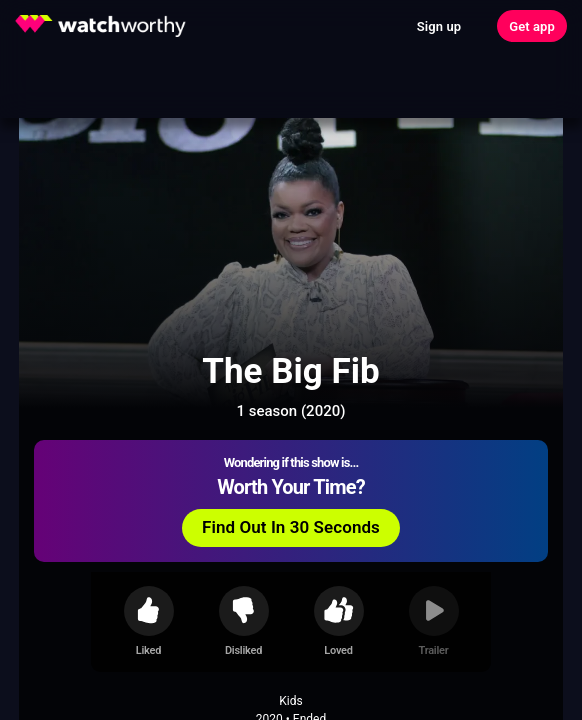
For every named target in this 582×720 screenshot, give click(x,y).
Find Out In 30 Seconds (291, 527)
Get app (532, 26)
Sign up (439, 26)
